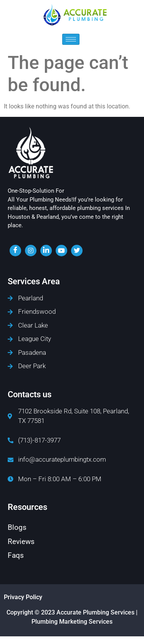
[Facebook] (15, 251)
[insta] (31, 251)
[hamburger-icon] (71, 39)
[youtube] (61, 251)
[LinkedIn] (46, 251)
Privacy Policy (23, 597)
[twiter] (77, 251)
